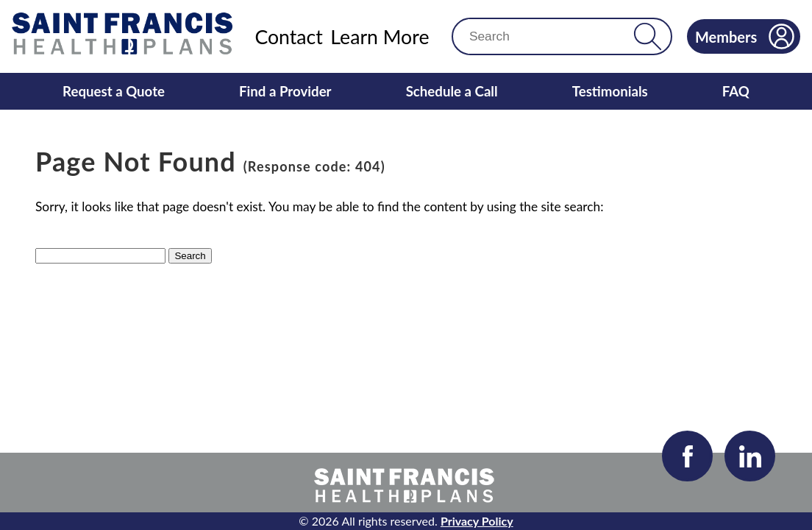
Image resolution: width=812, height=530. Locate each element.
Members (745, 36)
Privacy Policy (477, 521)
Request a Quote (114, 91)
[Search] (549, 36)
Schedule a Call (452, 91)
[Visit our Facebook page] (687, 456)
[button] (648, 36)
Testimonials (610, 91)
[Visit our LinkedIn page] (750, 456)
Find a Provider (285, 91)
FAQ (736, 91)
